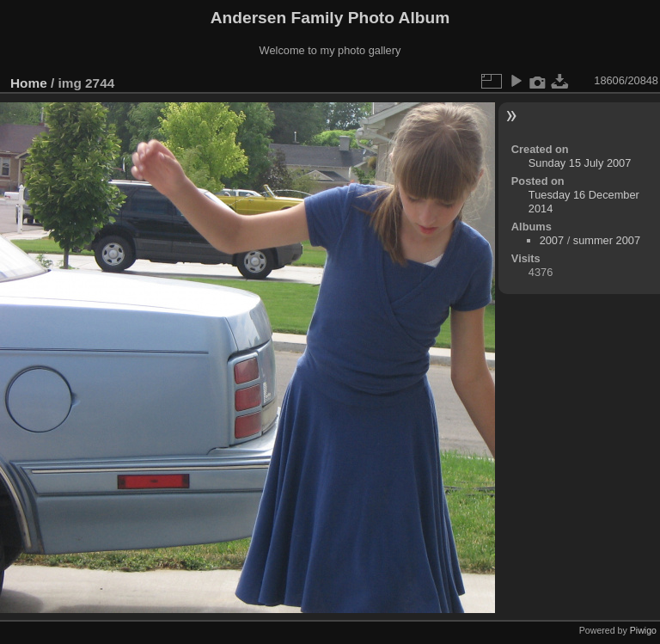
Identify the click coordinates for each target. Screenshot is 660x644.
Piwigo (643, 630)
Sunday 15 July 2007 (580, 163)
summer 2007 (607, 240)
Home (29, 83)
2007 (552, 240)
